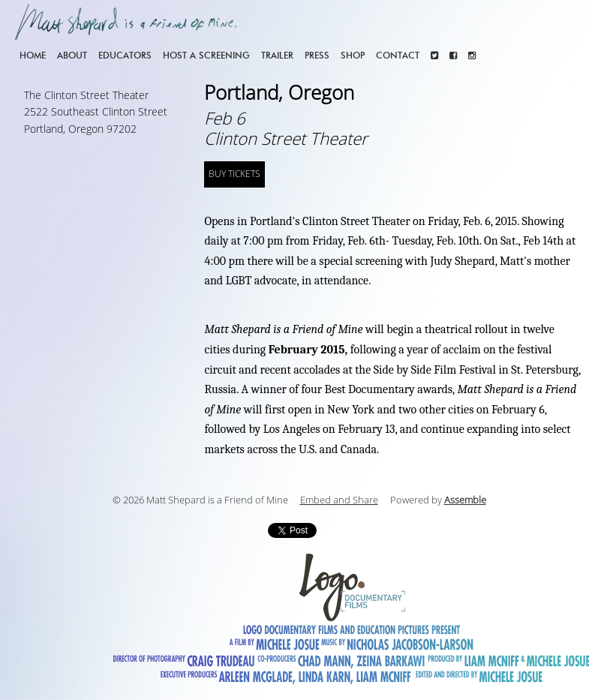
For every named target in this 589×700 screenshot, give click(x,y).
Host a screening (206, 55)
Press (317, 55)
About (72, 55)
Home (33, 55)
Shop (353, 55)
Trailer (277, 55)
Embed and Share (339, 500)
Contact (398, 55)
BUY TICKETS (234, 174)
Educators (125, 55)
